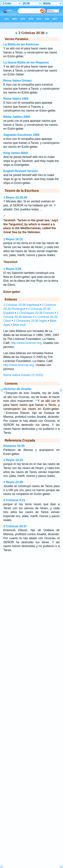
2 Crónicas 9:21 (14, 500)
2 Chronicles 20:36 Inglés (30, 321)
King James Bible (16, 153)
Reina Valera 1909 (16, 99)
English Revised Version (20, 171)
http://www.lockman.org (26, 343)
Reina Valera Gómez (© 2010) (23, 375)
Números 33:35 (14, 446)
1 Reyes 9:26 (12, 269)
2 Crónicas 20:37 (15, 526)
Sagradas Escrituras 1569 (21, 135)
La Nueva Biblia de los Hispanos (26, 62)
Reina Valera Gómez (17, 81)
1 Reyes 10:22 (13, 239)
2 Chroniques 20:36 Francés (35, 313)
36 (36, 400)
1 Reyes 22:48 (13, 482)
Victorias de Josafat (17, 389)
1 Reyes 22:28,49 (15, 197)
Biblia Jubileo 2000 (17, 117)
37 (5, 412)
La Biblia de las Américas (21, 44)
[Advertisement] (32, 587)
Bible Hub (19, 325)
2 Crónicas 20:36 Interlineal (21, 305)
